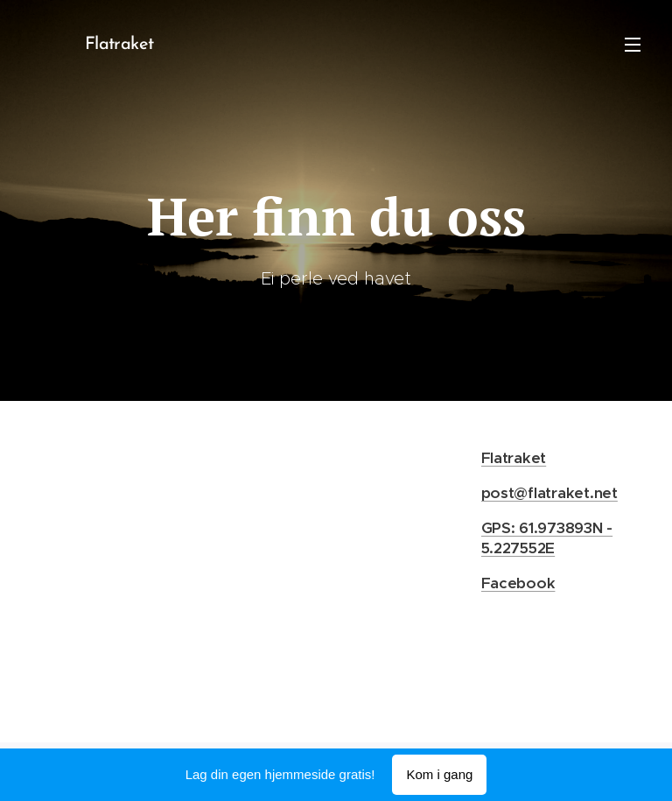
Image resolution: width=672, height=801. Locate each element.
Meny (633, 45)
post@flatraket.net (549, 492)
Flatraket (514, 457)
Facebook (518, 583)
